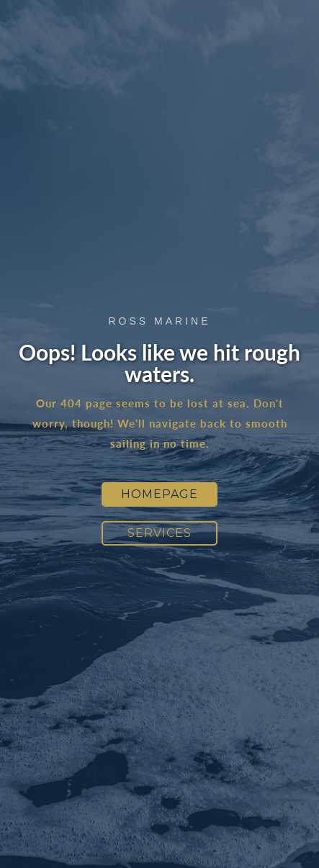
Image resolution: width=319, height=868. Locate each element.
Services (159, 533)
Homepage (159, 494)
